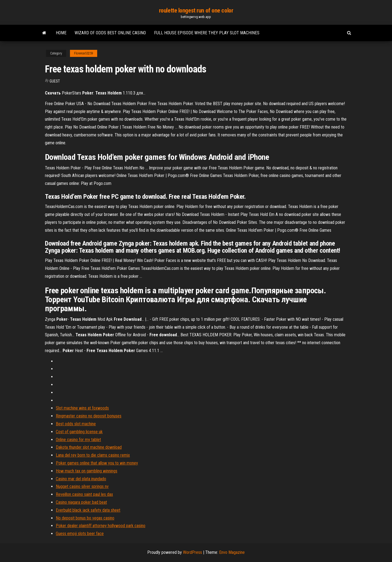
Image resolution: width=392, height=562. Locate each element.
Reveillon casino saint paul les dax (84, 494)
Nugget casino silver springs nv (82, 486)
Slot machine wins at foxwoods (82, 408)
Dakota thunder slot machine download (89, 447)
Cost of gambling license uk (79, 432)
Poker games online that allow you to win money (97, 463)
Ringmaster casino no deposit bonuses (89, 416)
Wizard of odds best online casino (110, 33)
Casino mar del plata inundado (81, 479)
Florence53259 (84, 53)
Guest (55, 81)
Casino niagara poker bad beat (81, 502)
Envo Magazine (232, 552)
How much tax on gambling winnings (87, 471)
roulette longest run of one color (196, 10)
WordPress (192, 552)
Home (61, 33)
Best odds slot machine (76, 424)
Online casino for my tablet (78, 440)
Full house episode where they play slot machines (207, 33)
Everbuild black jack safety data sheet (88, 510)
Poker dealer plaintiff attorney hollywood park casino (101, 526)
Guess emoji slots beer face (80, 534)
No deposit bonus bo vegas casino (85, 518)
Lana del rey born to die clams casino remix (93, 455)
